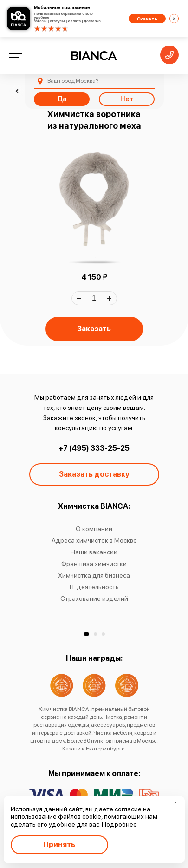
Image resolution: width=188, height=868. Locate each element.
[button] (86, 634)
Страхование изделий (94, 598)
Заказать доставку (94, 474)
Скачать (147, 19)
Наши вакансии (94, 552)
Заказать (94, 329)
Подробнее (119, 824)
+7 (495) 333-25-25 (94, 448)
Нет (127, 99)
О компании (94, 529)
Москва (73, 81)
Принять (59, 845)
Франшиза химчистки (94, 564)
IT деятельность (94, 587)
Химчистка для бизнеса (94, 575)
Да (62, 99)
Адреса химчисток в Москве (94, 540)
